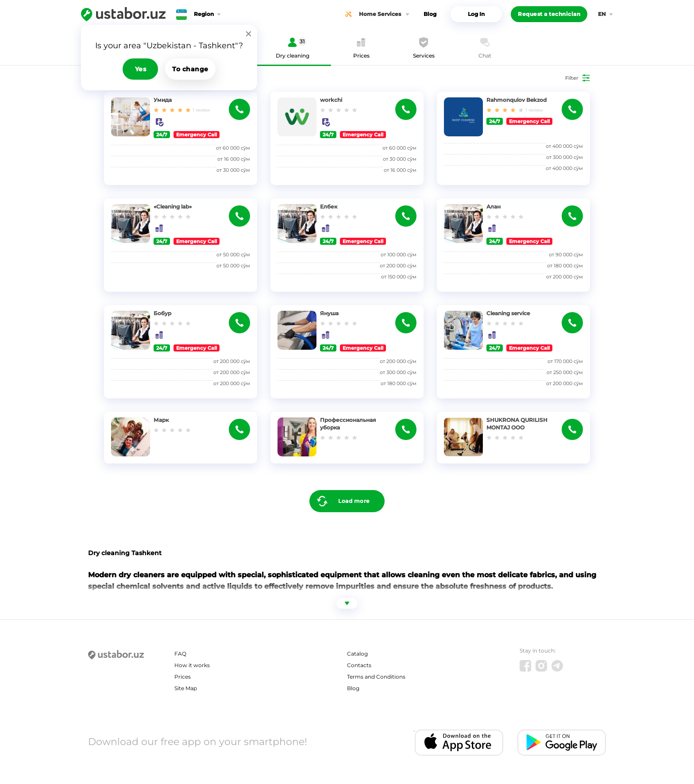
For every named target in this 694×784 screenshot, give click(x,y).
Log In (476, 14)
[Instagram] (541, 666)
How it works (192, 665)
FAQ (180, 654)
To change (190, 69)
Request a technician (549, 14)
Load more (354, 501)
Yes (141, 69)
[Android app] (562, 743)
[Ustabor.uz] (123, 14)
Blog (430, 14)
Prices (183, 677)
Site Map (186, 688)
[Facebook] (525, 666)
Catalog (357, 654)
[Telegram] (557, 666)
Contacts (359, 665)
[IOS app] (459, 743)
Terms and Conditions (376, 677)
